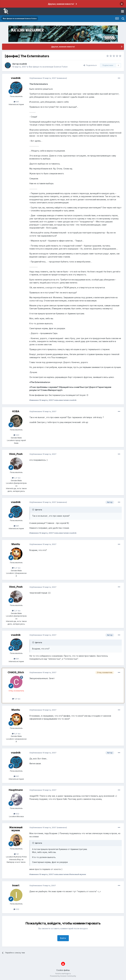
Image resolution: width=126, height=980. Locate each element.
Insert (16, 885)
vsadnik (23, 64)
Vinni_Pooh (16, 454)
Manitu (16, 544)
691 (16, 102)
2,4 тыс (16, 478)
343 (16, 435)
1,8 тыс (16, 699)
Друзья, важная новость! (61, 4)
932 (16, 814)
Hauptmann (16, 790)
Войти (63, 938)
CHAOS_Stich (16, 672)
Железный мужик (16, 829)
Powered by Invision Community (63, 976)
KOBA (16, 411)
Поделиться (90, 65)
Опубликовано (43, 78)
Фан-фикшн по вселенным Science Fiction (48, 67)
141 (16, 854)
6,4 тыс (16, 568)
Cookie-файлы (63, 970)
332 (16, 909)
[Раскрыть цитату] (33, 510)
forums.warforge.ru (63, 974)
